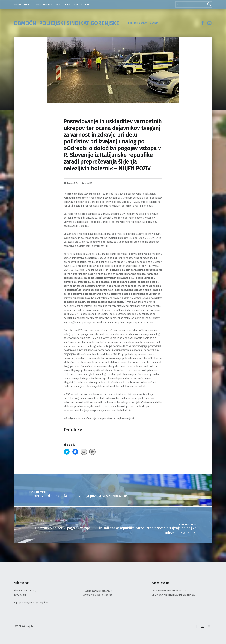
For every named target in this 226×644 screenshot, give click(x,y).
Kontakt (85, 5)
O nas (27, 5)
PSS (76, 5)
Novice (88, 183)
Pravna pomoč (64, 5)
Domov (17, 5)
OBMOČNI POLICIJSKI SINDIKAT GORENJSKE (66, 23)
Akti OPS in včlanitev (43, 5)
